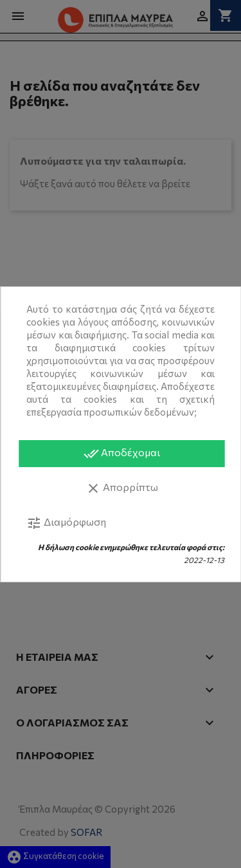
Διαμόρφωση (66, 523)
